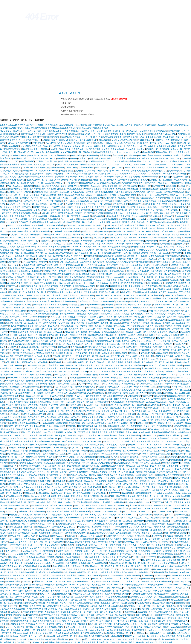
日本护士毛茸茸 (72, 183)
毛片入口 (149, 140)
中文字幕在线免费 (160, 490)
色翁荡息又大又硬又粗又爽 (45, 158)
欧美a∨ (162, 381)
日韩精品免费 (20, 301)
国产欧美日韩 (137, 566)
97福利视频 (25, 198)
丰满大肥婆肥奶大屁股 (86, 274)
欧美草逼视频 (150, 618)
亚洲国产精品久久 (166, 207)
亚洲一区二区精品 (26, 259)
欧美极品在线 (117, 575)
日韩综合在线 (6, 575)
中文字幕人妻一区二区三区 (159, 408)
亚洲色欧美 (71, 536)
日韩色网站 (46, 320)
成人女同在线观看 (139, 295)
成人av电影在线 (82, 515)
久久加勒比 (83, 158)
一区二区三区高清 (89, 435)
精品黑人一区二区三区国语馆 (109, 484)
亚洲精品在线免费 (43, 527)
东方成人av (102, 165)
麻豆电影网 (168, 551)
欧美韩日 (97, 469)
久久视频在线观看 (114, 539)
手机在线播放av (93, 323)
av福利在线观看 (162, 353)
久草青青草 (17, 560)
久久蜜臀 (34, 244)
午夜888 (155, 563)
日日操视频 (79, 414)
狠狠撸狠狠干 (142, 429)
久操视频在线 (145, 490)
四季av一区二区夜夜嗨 (120, 171)
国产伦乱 (54, 341)
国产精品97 (175, 353)
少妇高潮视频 (145, 551)
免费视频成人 (53, 368)
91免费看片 (136, 323)
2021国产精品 (141, 311)
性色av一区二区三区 (173, 609)
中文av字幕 (49, 250)
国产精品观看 (17, 600)
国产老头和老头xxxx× (17, 478)
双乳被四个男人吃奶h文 (83, 222)
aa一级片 (169, 301)
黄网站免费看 (23, 585)
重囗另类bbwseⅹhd (131, 451)
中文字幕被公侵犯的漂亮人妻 (22, 460)
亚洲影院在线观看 (58, 207)
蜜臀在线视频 (116, 545)
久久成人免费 (100, 222)
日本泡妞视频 (157, 271)
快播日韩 (4, 591)
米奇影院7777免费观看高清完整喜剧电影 (160, 554)
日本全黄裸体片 (38, 289)
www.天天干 (79, 256)
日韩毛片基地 (78, 499)
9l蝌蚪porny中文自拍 (66, 457)
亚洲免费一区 (115, 472)
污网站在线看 (30, 493)
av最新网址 (62, 311)
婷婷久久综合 (144, 502)
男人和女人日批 (94, 228)
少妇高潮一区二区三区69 (40, 228)
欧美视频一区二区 (47, 408)
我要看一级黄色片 (68, 186)
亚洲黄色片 (79, 244)
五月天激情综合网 (38, 189)
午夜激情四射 (19, 575)
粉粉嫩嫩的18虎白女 (20, 524)
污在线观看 (29, 441)
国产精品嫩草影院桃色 (82, 469)
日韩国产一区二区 (135, 335)
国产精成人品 (124, 381)
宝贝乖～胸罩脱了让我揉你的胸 (36, 167)
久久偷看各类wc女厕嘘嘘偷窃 (29, 271)
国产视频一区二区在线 (51, 451)
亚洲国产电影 (145, 186)
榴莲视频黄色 (135, 177)
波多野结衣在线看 (124, 308)
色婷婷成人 (20, 457)
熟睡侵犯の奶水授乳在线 (72, 289)
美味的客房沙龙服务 (19, 588)
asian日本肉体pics (96, 627)
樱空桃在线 (134, 353)
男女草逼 (135, 609)
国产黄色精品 (66, 578)
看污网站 (150, 314)
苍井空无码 (84, 259)
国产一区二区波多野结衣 (19, 152)
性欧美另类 (20, 381)
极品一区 (149, 356)
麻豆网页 (163, 292)
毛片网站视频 (103, 286)
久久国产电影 (42, 308)
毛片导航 (185, 414)
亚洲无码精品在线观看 (28, 408)
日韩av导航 (99, 365)
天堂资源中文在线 (62, 174)
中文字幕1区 (172, 362)
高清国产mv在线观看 (117, 347)
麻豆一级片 (10, 362)
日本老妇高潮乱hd (166, 557)
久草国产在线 (51, 350)
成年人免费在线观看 (55, 588)
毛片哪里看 (23, 466)
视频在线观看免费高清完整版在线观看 (76, 280)
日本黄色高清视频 (157, 256)
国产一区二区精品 (111, 441)
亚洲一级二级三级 (28, 396)
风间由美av (85, 131)
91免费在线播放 (42, 362)
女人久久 (77, 578)
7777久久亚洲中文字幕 (167, 618)
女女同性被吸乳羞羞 (34, 569)
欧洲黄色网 (115, 283)
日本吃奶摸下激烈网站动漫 (122, 499)
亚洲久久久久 (172, 228)
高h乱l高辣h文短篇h (119, 286)
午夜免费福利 (131, 420)
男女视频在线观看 (141, 253)
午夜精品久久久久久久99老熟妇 (38, 563)
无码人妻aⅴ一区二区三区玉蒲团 (142, 481)
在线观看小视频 (20, 417)
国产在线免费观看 (59, 539)
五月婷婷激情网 (145, 515)
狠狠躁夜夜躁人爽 (158, 530)
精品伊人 (151, 545)
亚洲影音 (32, 311)
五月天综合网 (33, 448)
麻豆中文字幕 (143, 423)
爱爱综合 (108, 490)
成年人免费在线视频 (111, 429)
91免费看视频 (45, 533)
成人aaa (82, 384)
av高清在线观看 (27, 161)
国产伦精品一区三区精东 (161, 454)
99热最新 (19, 365)
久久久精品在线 (118, 149)
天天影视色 (12, 347)
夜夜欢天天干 (88, 417)
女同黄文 (91, 390)
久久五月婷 (74, 329)
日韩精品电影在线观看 (86, 225)
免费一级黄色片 (141, 484)
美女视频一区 (68, 210)
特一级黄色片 (153, 636)
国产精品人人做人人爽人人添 (65, 527)
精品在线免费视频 (174, 381)
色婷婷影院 (173, 292)
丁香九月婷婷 (154, 216)
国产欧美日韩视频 (37, 588)
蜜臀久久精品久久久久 (93, 639)
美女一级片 (5, 588)
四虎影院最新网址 (114, 393)
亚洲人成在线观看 (92, 399)
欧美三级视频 (114, 417)
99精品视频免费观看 (136, 326)
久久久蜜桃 (181, 420)
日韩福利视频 (103, 457)
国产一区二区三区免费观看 (68, 408)
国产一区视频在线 (165, 478)
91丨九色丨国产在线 (154, 326)
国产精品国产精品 (142, 536)
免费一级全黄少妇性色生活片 (60, 256)
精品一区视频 (175, 508)
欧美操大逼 (178, 581)
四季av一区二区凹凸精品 (179, 585)
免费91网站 (10, 615)
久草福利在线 (107, 502)
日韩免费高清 (150, 183)
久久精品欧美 (114, 165)
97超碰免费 (57, 338)
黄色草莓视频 (176, 253)
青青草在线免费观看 (165, 545)
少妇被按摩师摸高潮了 (90, 502)
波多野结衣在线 (136, 204)
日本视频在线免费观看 (30, 451)
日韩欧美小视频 (22, 174)
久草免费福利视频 (68, 152)
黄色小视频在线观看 (61, 566)
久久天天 (7, 207)
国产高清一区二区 (146, 195)
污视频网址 (72, 426)
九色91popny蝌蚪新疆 (174, 536)
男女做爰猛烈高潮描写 (142, 493)
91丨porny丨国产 (116, 167)
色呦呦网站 (43, 411)
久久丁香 (48, 356)
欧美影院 (170, 603)
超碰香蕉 (135, 399)
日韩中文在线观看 (167, 615)
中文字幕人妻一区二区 (169, 341)
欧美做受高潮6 (80, 204)
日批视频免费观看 (107, 301)
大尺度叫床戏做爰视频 (28, 286)
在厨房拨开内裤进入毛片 (125, 405)
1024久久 (128, 152)
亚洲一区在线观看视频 (135, 225)
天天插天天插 (6, 417)
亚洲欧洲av (118, 253)
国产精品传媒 (180, 347)
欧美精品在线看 (50, 548)
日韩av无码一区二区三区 (145, 375)
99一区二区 (14, 353)
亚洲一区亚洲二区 (36, 545)
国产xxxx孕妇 (34, 241)
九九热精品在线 (99, 585)
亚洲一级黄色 (77, 496)
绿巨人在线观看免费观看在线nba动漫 (105, 451)
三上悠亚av (96, 511)
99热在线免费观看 (71, 557)
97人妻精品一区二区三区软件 (151, 384)
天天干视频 (35, 195)
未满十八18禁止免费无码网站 (94, 423)
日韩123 (85, 305)
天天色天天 (145, 210)
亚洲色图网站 (180, 551)
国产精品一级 (46, 198)
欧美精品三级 (34, 298)
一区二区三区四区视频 (79, 198)
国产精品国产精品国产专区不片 (58, 508)
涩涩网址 (15, 606)
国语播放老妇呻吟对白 (112, 469)
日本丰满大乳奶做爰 (113, 359)
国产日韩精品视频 (65, 569)
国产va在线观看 (12, 146)
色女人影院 (112, 280)
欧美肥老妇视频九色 (46, 521)
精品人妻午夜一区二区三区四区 (23, 536)
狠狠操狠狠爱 (56, 362)
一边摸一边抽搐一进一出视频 (152, 277)
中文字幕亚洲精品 (37, 511)
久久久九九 (182, 250)
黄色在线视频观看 (8, 472)
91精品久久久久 (153, 630)
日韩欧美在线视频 (54, 557)
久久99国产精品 (166, 411)
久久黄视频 (160, 198)
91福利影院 (168, 155)
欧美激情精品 (159, 515)
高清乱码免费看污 (45, 481)
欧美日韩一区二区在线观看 (90, 527)
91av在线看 (172, 308)
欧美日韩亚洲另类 (163, 578)
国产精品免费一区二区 (132, 332)
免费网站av (23, 511)
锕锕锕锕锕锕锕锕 (122, 399)
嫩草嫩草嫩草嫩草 (94, 396)
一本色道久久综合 (56, 204)
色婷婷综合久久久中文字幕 (135, 408)
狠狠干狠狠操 (99, 210)
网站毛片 (43, 262)
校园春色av (12, 533)
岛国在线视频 (104, 140)
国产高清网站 (21, 405)
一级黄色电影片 (106, 572)
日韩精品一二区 (104, 362)
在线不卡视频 (169, 137)
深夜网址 (28, 192)
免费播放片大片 (151, 341)
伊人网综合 (42, 292)
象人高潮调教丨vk (103, 174)
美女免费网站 (121, 365)
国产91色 (35, 152)
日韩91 (25, 317)
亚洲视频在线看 (81, 545)
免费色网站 (139, 329)
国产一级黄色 (79, 235)
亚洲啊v (5, 235)
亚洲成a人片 (43, 311)
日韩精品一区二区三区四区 (158, 149)
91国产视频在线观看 (80, 429)
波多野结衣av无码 (113, 344)
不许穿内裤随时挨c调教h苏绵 (96, 496)
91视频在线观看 (116, 636)
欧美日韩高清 (129, 639)
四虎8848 (32, 639)
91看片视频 (185, 271)
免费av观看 (144, 621)
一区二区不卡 (6, 244)
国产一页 (28, 305)
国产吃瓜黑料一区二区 (107, 569)
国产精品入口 (146, 569)
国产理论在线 (53, 475)
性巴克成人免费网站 (38, 219)
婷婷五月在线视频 (89, 588)
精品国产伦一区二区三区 (150, 463)
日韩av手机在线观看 (153, 627)
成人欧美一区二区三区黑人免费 (21, 204)
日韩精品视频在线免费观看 (60, 618)
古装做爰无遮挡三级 (91, 466)
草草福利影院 (96, 198)
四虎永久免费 (60, 481)
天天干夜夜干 (21, 216)
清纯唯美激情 (149, 268)
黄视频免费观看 (165, 435)
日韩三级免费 (132, 551)
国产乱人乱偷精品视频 (78, 475)
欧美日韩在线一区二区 (163, 347)
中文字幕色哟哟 (87, 326)
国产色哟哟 (22, 639)
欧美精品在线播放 (167, 219)
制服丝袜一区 (109, 308)
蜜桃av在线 (40, 530)
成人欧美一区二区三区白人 (111, 612)
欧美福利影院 (7, 301)
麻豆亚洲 (94, 606)
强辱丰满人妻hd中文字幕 (44, 165)
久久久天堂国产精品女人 (35, 368)
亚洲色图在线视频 (182, 411)
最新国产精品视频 (94, 308)
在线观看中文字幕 (52, 642)
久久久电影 (182, 189)
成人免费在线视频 (54, 572)
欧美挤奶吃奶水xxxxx (23, 158)
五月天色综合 (26, 353)
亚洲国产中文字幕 (38, 606)
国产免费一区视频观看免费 (98, 402)
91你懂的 (15, 137)
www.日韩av (172, 575)
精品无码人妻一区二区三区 (101, 317)
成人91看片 (90, 344)
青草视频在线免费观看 (79, 180)
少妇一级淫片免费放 (25, 362)
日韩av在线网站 (153, 405)
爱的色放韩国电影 (49, 195)
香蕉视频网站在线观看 (71, 137)
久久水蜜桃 (68, 362)
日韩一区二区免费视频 (174, 502)
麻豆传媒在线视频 (69, 420)
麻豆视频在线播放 (74, 268)
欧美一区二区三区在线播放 (19, 225)
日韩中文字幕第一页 (133, 378)
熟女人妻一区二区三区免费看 (50, 277)
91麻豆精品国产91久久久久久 (134, 207)
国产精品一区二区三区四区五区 (171, 338)
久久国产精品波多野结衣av (38, 609)
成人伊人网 (177, 578)
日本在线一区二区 (178, 265)
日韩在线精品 (53, 219)
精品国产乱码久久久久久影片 (54, 298)
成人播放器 (23, 347)
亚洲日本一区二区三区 (60, 192)
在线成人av (57, 487)
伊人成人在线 (119, 490)
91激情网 (89, 499)
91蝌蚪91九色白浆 (139, 624)
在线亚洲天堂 (36, 585)
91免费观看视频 (84, 585)
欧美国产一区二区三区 (10, 451)
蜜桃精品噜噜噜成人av (114, 213)
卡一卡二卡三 (27, 165)
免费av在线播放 (57, 167)
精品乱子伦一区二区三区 (87, 572)
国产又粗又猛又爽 (23, 143)
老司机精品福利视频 (182, 426)
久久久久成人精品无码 (15, 627)
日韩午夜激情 (38, 143)
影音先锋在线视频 (41, 341)
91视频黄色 (27, 329)
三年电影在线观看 (161, 280)
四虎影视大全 (88, 591)
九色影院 (54, 149)
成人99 (126, 588)
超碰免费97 (18, 493)
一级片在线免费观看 (152, 378)
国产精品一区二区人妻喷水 (121, 521)
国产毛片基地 (27, 274)
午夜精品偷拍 (63, 158)
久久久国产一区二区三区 (131, 268)
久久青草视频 (152, 219)
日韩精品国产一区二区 (126, 423)
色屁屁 (53, 311)
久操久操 (137, 533)
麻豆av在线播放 (107, 177)
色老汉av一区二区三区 (99, 545)
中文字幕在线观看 (25, 359)
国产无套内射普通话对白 (129, 180)
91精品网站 (57, 231)
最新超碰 (49, 530)
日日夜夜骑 (72, 575)
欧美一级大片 (82, 332)
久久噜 (177, 545)
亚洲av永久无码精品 (180, 594)
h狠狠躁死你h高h (40, 518)
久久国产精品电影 (13, 167)
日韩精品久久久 (74, 207)
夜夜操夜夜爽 (184, 448)
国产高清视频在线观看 (129, 186)
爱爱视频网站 (88, 521)
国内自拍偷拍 (181, 207)
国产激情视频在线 (66, 213)
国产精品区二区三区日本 (11, 371)
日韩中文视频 (65, 149)
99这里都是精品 (91, 155)
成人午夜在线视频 (56, 542)
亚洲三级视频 (103, 408)
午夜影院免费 (148, 578)
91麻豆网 (17, 329)
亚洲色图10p (54, 247)
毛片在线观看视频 (99, 481)
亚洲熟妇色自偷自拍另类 (46, 600)
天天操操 (39, 161)
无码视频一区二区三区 (45, 253)
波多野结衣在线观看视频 (44, 353)
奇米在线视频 (6, 435)
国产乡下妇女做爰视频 (152, 298)
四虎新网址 (59, 432)
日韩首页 (47, 146)
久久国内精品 (78, 149)
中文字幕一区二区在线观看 (108, 642)
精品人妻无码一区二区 (66, 636)
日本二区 (170, 515)
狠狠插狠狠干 (94, 454)
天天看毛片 (182, 314)
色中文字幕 (61, 165)
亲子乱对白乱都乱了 (95, 597)
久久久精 (4, 624)
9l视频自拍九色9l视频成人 (109, 387)
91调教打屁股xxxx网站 (118, 481)
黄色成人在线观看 (176, 600)
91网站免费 (144, 609)
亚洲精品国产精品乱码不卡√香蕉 (119, 536)
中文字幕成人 (28, 530)
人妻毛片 (50, 414)
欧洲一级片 (94, 158)
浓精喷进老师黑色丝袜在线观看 (170, 475)
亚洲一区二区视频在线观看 (90, 575)
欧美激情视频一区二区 (158, 585)
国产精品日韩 (117, 411)
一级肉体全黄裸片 (94, 384)
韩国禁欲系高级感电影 (13, 490)
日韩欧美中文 (11, 408)
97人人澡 (143, 235)
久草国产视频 (55, 210)
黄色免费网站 (76, 347)
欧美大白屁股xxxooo (101, 378)
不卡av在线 (29, 600)
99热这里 (109, 295)
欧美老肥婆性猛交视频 (167, 146)
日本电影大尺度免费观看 (57, 134)
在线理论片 (147, 396)
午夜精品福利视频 (55, 502)
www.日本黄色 (179, 445)
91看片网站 (119, 502)
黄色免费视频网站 (17, 399)
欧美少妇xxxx (158, 441)
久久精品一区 (137, 591)
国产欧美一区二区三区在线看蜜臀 (55, 448)
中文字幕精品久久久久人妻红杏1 (139, 213)
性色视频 (142, 545)
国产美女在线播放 (103, 530)
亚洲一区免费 (139, 320)
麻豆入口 (60, 183)
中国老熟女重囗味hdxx (107, 329)
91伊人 (156, 591)
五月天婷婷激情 (144, 441)
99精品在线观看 (47, 423)
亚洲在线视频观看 (42, 314)
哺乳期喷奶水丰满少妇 (49, 335)
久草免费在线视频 (117, 551)
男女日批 (79, 171)
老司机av (73, 134)
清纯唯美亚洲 (141, 499)
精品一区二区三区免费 (25, 253)
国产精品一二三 (65, 469)
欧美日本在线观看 (52, 137)
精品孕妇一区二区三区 (159, 253)
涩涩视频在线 (32, 575)
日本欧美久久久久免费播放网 (39, 399)
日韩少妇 (152, 311)
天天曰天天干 (160, 575)
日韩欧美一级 (108, 305)
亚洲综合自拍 (181, 198)
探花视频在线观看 (51, 578)
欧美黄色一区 (79, 146)
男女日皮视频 (138, 557)
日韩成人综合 (146, 344)
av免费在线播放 (67, 171)
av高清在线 (45, 539)
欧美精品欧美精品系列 (130, 454)
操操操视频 (139, 539)
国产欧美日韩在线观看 (149, 189)
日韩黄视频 (131, 149)
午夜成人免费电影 (8, 481)
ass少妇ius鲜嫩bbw (171, 463)
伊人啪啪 (69, 204)
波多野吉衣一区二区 (136, 231)
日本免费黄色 (90, 508)
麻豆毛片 (148, 591)
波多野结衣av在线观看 (38, 405)
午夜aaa (74, 158)
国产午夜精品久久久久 (50, 615)
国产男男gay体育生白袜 (106, 609)
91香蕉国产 (19, 569)
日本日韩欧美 (72, 177)
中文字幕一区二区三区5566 (152, 451)
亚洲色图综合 (174, 238)
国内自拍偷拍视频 (110, 186)
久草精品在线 (164, 311)
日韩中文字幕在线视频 (77, 271)
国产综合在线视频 (79, 600)
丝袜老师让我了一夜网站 (25, 554)
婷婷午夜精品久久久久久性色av (78, 560)
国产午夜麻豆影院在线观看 (45, 305)
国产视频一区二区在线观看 (69, 466)
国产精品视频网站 (41, 207)
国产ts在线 (14, 198)
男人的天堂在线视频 (12, 432)
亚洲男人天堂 (131, 563)
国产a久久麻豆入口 (153, 204)
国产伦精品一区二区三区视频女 (14, 311)
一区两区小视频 (100, 247)
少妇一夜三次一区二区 (76, 308)
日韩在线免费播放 (73, 588)
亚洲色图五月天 (63, 594)
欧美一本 (122, 146)
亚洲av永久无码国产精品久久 (43, 621)
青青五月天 (112, 180)
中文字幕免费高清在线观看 (117, 597)
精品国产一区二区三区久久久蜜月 (115, 314)
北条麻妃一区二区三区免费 (73, 597)
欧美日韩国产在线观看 (158, 131)
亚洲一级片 (29, 527)
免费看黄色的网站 (16, 305)
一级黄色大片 (37, 642)
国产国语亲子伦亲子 (89, 338)
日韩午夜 (43, 256)
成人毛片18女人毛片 (74, 292)
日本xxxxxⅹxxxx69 (74, 518)
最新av (87, 481)
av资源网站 (70, 225)
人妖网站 (22, 463)
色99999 (183, 341)
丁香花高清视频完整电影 (59, 155)
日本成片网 (110, 365)
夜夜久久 (144, 180)
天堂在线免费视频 (153, 518)
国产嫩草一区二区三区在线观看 (100, 615)
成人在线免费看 (182, 368)
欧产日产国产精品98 (158, 238)
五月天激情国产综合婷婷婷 (58, 511)
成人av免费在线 (61, 329)
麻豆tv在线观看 (27, 250)
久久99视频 (142, 612)
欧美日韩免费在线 (71, 338)
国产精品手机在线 (33, 140)
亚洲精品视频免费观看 (36, 475)
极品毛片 (93, 283)
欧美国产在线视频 (103, 581)
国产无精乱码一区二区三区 (47, 326)
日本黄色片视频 (176, 280)
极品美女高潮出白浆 (88, 140)
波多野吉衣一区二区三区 (152, 533)
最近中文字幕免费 (66, 350)
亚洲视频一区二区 (17, 292)
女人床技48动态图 (64, 253)
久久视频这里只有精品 (166, 250)
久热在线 (39, 356)
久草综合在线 (145, 432)
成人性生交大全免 (110, 414)
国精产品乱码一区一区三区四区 (17, 505)
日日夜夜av (132, 146)
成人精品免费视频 (124, 533)
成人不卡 (182, 563)
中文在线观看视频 (117, 432)
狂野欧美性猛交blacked (118, 505)
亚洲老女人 (148, 161)
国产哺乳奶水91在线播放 (40, 231)
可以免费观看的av (130, 384)
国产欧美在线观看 (182, 478)
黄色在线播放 (113, 143)
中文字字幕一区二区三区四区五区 (138, 511)
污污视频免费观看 (28, 265)
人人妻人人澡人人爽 (18, 542)
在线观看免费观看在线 (152, 286)
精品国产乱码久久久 (178, 402)
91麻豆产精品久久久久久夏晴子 (122, 250)
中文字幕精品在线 (154, 633)
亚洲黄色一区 (33, 478)
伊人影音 (20, 508)
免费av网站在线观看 (14, 496)
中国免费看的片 (44, 493)
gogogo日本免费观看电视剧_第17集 (21, 402)
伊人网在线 (129, 311)
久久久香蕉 (44, 244)
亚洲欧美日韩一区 (163, 152)
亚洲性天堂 (87, 238)
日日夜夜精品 (99, 560)
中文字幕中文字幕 (51, 365)
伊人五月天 (65, 606)
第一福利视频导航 (131, 469)
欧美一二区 (26, 350)
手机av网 (46, 238)
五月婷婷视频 (64, 496)
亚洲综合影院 (95, 353)
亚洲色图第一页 (152, 329)
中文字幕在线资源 (19, 545)
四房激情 (19, 539)
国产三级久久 (151, 365)
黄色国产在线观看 (49, 417)
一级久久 (106, 575)
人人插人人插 (36, 548)
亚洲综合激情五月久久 (116, 326)
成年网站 (22, 448)
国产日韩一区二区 (30, 171)
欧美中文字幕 (121, 177)
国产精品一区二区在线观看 (124, 603)
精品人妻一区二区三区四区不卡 (28, 323)
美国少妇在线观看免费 (38, 618)
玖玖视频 (131, 414)
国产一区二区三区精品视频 (12, 521)
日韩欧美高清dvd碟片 (52, 131)
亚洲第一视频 (132, 432)
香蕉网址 (177, 435)
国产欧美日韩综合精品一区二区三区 (154, 350)
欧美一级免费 (69, 572)
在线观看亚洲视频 (135, 426)
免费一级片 (30, 508)
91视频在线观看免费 (96, 277)
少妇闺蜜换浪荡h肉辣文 (105, 341)
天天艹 (109, 161)
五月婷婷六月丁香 (160, 508)
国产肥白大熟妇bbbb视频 (134, 137)
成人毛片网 (100, 426)
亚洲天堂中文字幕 (181, 588)
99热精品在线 (184, 432)
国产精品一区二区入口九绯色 (31, 420)
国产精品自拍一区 (173, 451)
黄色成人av (181, 244)
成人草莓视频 (111, 448)
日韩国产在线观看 (183, 557)
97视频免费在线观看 (79, 606)
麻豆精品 (42, 499)
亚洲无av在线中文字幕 (124, 572)
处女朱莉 (33, 317)
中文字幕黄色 (109, 189)
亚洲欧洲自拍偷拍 (32, 496)
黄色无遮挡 (107, 311)
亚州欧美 (126, 323)
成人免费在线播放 (99, 493)
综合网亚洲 (6, 560)
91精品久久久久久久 (146, 250)
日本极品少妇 (99, 448)
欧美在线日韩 (88, 174)
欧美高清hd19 (176, 311)
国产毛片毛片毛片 (61, 639)
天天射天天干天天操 (86, 536)
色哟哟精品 (182, 134)
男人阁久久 (68, 515)
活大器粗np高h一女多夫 (115, 259)
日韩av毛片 (53, 438)
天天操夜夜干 (98, 594)
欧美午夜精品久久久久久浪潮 (82, 250)
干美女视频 (165, 542)
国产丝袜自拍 (32, 256)
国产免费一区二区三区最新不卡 (176, 323)
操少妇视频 (153, 411)
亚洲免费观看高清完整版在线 (134, 283)
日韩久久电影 (132, 356)
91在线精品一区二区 (69, 365)
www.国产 (9, 381)
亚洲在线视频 (83, 219)
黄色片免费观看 (126, 438)
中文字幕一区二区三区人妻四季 (73, 335)
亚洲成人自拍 (129, 530)
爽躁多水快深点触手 (171, 204)
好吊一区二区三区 (88, 329)
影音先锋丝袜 (183, 518)
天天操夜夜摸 (185, 292)
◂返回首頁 (63, 93)
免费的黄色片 (123, 508)
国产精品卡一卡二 (180, 454)
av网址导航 (107, 353)
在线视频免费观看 (35, 463)
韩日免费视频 (182, 213)
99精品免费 (131, 466)
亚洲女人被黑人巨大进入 (110, 292)
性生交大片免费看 (88, 460)
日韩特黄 (103, 505)
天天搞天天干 (42, 445)
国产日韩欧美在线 (133, 298)
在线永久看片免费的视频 (135, 167)
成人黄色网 (82, 301)
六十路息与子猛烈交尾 (81, 594)
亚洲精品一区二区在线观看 (15, 375)
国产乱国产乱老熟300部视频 (63, 274)
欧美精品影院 (91, 256)
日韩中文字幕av (14, 262)
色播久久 (53, 384)
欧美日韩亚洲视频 (172, 487)
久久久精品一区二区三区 (51, 478)
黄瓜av (187, 581)
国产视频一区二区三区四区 (85, 618)
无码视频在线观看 (56, 292)
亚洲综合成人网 (8, 429)
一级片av (119, 152)
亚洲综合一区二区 (124, 633)
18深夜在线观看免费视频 (55, 463)
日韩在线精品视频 (83, 478)
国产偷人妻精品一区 (46, 402)
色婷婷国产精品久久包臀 (174, 192)
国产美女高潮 (131, 155)
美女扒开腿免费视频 (40, 505)
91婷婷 (141, 140)
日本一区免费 (38, 393)
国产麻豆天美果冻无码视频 (150, 155)
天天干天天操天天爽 (150, 177)
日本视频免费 (173, 466)
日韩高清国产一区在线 (107, 195)
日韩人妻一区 (132, 490)
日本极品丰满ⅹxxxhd (180, 329)
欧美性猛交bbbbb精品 (113, 487)
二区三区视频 (71, 167)
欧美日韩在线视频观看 (58, 445)
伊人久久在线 (184, 308)
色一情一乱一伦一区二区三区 (29, 280)
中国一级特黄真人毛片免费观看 (86, 381)
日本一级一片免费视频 (64, 265)
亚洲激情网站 (50, 569)
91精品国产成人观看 (180, 177)
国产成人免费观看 (139, 381)
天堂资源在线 (129, 393)
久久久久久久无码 (31, 539)
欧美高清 (106, 149)
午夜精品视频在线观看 (27, 481)
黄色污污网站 (99, 238)
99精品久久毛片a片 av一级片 (36, 560)
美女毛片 (135, 344)
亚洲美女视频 (110, 478)
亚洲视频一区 (101, 417)
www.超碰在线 (36, 332)
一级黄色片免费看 (13, 581)
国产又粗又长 (137, 341)
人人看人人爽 (32, 435)
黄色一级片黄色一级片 (106, 508)
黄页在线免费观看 (53, 420)
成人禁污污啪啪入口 (33, 454)
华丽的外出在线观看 (93, 189)
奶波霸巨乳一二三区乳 (104, 201)
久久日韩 (123, 448)
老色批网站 (53, 262)
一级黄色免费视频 (71, 131)
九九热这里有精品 (54, 189)
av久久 (169, 429)
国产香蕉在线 (28, 371)
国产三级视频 (47, 329)
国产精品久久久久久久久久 (141, 597)
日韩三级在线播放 (102, 499)
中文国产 (91, 320)
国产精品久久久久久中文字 (154, 560)
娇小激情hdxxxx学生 (113, 639)
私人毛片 (114, 457)
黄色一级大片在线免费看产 (77, 411)
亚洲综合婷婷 (63, 347)
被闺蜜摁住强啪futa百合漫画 (73, 615)
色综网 (111, 235)
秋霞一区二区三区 (15, 186)
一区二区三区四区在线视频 (86, 505)
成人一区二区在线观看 (160, 210)
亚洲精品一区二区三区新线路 (157, 265)
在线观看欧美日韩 (17, 624)
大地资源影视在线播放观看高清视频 (93, 636)
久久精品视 (165, 177)
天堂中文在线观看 (95, 359)
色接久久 (101, 225)
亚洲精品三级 (185, 298)
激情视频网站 (9, 639)
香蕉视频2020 (148, 158)
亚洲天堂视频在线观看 (123, 274)
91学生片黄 (9, 441)
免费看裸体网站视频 (88, 375)
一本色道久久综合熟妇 (69, 326)
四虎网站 (49, 174)
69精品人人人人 (58, 536)
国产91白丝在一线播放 (167, 143)
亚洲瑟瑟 (182, 186)
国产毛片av (27, 414)
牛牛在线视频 (74, 305)
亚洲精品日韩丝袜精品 (30, 387)
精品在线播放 (19, 131)
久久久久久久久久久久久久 (152, 301)
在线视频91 (110, 633)
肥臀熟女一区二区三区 (43, 581)
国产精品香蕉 (28, 445)
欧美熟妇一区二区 (71, 502)
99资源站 (69, 545)
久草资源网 (151, 225)
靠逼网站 (40, 508)
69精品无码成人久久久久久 (128, 527)
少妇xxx (11, 143)
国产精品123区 (163, 225)
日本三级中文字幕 (48, 347)
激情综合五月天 (10, 338)
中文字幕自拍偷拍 (142, 262)
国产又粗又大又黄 (120, 204)
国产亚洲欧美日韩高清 (169, 624)
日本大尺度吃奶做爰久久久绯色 (59, 143)
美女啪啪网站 (19, 475)
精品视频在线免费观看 (125, 615)
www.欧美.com (74, 435)
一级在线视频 (19, 256)
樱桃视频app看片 (52, 612)
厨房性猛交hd (184, 606)
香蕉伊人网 (145, 399)
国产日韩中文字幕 (128, 441)
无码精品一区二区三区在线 (178, 469)
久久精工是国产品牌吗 (146, 639)
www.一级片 (83, 283)
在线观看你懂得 (61, 250)
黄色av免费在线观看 (180, 542)
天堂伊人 (64, 603)
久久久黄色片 (56, 244)
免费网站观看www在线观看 (21, 210)
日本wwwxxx (142, 393)
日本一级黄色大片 (43, 460)
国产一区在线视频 (150, 244)
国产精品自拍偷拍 (98, 445)
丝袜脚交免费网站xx (169, 563)
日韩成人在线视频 (15, 527)
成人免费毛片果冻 (93, 244)
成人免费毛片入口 (61, 198)
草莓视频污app (10, 411)
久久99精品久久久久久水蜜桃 (113, 158)
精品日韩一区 (113, 585)
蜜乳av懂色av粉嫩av (171, 286)
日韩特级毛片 (168, 368)
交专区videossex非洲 (115, 277)
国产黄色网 (94, 301)
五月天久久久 (86, 247)
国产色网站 (21, 615)
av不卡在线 (180, 356)
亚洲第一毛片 (147, 527)
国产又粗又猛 (170, 548)
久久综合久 (100, 326)
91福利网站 (100, 405)
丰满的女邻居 (182, 137)
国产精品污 (29, 356)
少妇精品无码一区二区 (93, 490)
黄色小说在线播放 (122, 624)
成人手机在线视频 (132, 575)
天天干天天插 (88, 207)
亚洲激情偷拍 (132, 350)
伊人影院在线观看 (87, 539)
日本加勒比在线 (51, 161)
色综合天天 (60, 177)
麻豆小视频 (104, 231)
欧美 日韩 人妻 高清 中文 (46, 283)
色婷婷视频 (55, 222)
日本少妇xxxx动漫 (165, 259)
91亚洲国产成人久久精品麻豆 (111, 606)
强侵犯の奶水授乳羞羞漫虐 (110, 137)
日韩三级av (43, 247)
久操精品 (169, 326)
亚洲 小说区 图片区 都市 (101, 131)
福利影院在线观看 (30, 149)
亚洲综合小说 (47, 387)
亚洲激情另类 (119, 131)
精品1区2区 (80, 265)
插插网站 (13, 463)
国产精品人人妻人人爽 (54, 332)
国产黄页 (39, 250)
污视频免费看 (82, 353)
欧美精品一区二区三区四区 (57, 378)
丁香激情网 (179, 259)
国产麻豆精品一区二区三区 (69, 417)
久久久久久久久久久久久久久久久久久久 (129, 174)
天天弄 (65, 241)
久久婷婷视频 (160, 317)
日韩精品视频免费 (41, 192)
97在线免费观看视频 (164, 588)
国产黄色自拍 (131, 502)
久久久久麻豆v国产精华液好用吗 (130, 241)
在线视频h (13, 448)
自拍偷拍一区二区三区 (75, 396)
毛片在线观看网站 (86, 167)
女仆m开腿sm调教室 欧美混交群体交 (135, 524)
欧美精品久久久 (78, 192)
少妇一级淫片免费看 (163, 597)
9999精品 (19, 356)
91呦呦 (142, 356)
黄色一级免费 (151, 241)
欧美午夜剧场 (89, 289)
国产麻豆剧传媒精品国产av (115, 396)
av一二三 (64, 475)
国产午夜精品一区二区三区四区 (111, 298)
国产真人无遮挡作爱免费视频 (78, 542)
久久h (119, 518)
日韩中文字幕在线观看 (38, 384)
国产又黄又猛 (76, 639)
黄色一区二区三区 (13, 551)
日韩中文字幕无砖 (61, 390)
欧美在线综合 (101, 207)
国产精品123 (129, 542)
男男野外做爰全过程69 (77, 371)
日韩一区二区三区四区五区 (59, 499)
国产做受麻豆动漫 (86, 426)
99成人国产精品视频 (147, 146)
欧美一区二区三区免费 (10, 387)
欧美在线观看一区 (118, 231)
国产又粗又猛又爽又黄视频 (127, 463)
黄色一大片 (68, 201)
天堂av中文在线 (162, 195)
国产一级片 (29, 283)
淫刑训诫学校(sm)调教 (92, 487)
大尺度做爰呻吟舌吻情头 (132, 183)
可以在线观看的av (162, 594)
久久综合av (185, 572)
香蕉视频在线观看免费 (30, 423)
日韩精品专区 (177, 140)
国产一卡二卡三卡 (36, 636)
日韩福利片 (91, 195)
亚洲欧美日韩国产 (105, 274)
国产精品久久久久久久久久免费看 (36, 487)
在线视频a (104, 271)
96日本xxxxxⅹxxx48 (181, 591)
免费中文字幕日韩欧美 (19, 189)
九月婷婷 (35, 198)
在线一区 (170, 198)
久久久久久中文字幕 (58, 317)
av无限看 (84, 451)
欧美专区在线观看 (103, 603)
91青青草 (145, 454)
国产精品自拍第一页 (143, 572)
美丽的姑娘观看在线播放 (147, 292)
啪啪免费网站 (147, 317)
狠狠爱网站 (14, 423)
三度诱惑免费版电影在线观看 (117, 627)
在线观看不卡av (37, 174)
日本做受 (110, 210)
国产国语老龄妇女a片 (104, 192)
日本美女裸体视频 (157, 228)
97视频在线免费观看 (20, 621)
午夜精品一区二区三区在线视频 (151, 222)
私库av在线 (98, 478)
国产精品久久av (102, 521)
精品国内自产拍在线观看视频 (81, 603)
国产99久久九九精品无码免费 (171, 365)
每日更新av (76, 174)
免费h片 (130, 259)
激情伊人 (81, 402)
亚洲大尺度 (179, 155)
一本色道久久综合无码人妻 (55, 371)
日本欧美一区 (159, 469)
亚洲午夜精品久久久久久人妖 (33, 134)
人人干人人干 (73, 165)
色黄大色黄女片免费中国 (89, 420)
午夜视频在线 (38, 350)
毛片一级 (61, 344)
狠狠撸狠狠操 (176, 460)
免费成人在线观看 (171, 298)
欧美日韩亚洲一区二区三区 (54, 454)
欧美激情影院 (71, 624)
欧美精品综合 (99, 393)
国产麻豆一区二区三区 (27, 411)
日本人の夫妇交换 (68, 219)
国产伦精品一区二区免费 (85, 362)
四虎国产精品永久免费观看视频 (71, 195)
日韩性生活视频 (114, 222)
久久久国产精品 (128, 417)
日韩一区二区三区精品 (45, 183)
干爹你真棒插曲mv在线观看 (140, 305)
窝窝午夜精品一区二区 (84, 581)
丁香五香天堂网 (66, 341)
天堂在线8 (53, 518)
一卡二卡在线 (101, 167)
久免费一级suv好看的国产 (19, 289)
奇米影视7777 (109, 527)
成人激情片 (128, 359)
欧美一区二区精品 (90, 231)
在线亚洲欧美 (171, 186)
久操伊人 (9, 569)
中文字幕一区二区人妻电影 (100, 204)
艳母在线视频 (33, 615)
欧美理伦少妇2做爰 (76, 405)
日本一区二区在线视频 (11, 630)
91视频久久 (83, 624)
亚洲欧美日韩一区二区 (147, 143)
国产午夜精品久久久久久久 (123, 289)
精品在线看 (82, 530)
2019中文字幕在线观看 (96, 146)
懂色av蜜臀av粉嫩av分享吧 (169, 481)
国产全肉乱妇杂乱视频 (47, 469)
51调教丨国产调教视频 (179, 241)
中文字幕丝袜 (163, 183)
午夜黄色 (57, 241)
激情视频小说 (102, 250)
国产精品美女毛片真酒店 (25, 277)
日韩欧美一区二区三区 (115, 621)
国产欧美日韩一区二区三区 (15, 241)
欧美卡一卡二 (150, 426)
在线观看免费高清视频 (125, 256)
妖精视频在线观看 (180, 235)
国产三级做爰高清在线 (177, 527)
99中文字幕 (156, 399)
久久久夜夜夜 (11, 222)
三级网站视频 (157, 609)
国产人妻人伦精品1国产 (164, 213)
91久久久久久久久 (21, 244)
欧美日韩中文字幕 (49, 496)
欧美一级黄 (14, 265)
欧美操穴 (66, 429)
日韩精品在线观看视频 (167, 201)
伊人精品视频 (94, 314)
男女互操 (99, 213)
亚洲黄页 (90, 192)
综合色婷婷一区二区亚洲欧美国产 (169, 165)
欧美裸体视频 (80, 277)
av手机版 (77, 521)
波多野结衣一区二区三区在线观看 (50, 268)
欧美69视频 (92, 569)
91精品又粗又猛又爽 (112, 515)
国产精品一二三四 (155, 192)
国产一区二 (24, 195)
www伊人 (78, 490)
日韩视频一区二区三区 (152, 323)
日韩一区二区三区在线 (69, 262)
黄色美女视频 (53, 603)
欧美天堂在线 (107, 399)
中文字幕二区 (76, 448)
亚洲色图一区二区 (98, 180)
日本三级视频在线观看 (25, 572)
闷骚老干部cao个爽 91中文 (32, 137)
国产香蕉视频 (114, 207)
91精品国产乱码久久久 (62, 146)
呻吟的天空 (45, 301)
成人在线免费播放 (23, 393)
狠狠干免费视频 (78, 323)
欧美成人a (8, 158)
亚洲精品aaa (103, 283)
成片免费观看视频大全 (104, 152)
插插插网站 (62, 305)
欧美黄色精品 (117, 378)
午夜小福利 (32, 499)
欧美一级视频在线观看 (50, 152)
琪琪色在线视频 (129, 222)
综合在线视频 (148, 152)
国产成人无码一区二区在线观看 (94, 438)
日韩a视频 (29, 186)
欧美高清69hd (173, 317)
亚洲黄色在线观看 (155, 548)
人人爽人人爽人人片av (96, 265)
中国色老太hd (102, 320)
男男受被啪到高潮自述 (100, 411)
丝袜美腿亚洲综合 (93, 414)
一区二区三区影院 (155, 274)
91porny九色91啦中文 (51, 429)
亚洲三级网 (120, 244)
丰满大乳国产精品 (128, 134)
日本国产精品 (52, 606)
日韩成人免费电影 (121, 161)
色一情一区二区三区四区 (138, 445)
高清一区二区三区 (122, 295)
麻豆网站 (64, 472)
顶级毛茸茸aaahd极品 (145, 198)
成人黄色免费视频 (139, 411)
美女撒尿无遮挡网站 (177, 171)
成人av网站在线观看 (33, 365)
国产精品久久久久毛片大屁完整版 (20, 308)
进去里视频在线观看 (176, 320)
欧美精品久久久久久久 (111, 332)
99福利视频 (41, 502)
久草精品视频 (112, 560)
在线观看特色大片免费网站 (55, 271)
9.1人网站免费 (44, 536)
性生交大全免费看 (97, 630)
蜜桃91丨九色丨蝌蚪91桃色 (110, 588)
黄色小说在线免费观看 (147, 448)
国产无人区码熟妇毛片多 (86, 387)
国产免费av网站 (123, 566)
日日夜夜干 (23, 222)
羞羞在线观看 (137, 618)
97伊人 (12, 341)
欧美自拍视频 (64, 238)
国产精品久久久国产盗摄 (118, 247)
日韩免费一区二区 (149, 435)
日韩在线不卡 (58, 533)
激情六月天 (33, 335)
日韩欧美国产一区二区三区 (154, 457)
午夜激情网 (170, 222)
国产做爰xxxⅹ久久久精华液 (77, 533)
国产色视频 (91, 298)
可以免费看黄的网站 (27, 566)
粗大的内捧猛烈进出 (173, 274)
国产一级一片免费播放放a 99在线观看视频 (26, 378)
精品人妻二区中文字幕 (171, 405)
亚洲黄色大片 (11, 420)
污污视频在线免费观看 (49, 286)
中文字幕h (168, 633)
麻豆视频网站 (36, 235)
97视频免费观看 (181, 180)
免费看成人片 (30, 603)
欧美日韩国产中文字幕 (112, 511)
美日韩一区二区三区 (70, 247)
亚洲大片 (4, 326)
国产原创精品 (133, 347)
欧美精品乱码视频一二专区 (74, 320)
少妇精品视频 (93, 612)
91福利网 (26, 630)
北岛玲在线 (50, 393)
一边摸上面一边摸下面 (38, 542)
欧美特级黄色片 (128, 429)
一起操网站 (157, 551)
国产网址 (60, 624)
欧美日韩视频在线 (11, 134)
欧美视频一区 (181, 295)
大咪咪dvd (77, 356)
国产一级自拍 (142, 256)
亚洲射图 (128, 253)
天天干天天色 (181, 515)
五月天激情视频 (123, 341)
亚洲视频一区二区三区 (111, 323)
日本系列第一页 (79, 612)
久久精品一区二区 (146, 420)
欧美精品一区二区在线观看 (43, 551)
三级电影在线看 (91, 292)
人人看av (26, 551)
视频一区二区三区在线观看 (23, 183)
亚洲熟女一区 (31, 591)
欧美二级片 (64, 161)
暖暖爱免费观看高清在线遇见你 (27, 213)
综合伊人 (103, 235)
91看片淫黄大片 (74, 463)
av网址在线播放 (173, 167)
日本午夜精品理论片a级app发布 (53, 435)
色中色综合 (5, 621)
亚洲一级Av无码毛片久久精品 (123, 496)
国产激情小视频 (41, 515)
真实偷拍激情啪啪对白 (69, 140)
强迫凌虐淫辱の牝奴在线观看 (75, 630)
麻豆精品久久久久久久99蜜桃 (13, 609)
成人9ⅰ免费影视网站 (112, 384)
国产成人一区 (107, 420)
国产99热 (134, 235)
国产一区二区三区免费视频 (147, 542)
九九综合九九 (36, 633)
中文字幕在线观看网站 (69, 438)
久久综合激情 (127, 387)
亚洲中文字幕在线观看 (161, 262)
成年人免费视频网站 (83, 210)
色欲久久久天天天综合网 (42, 484)
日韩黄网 (87, 448)
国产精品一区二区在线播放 (92, 621)
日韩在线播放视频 (99, 563)
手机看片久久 (94, 332)
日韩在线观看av (134, 396)
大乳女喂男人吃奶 (84, 393)
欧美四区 (160, 371)
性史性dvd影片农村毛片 (174, 247)
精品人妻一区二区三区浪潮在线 (159, 642)
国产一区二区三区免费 (71, 216)
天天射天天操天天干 (164, 335)
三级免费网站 (137, 265)
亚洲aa (61, 518)
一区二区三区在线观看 (137, 548)
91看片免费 (74, 241)
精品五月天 (78, 508)
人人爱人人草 (74, 621)
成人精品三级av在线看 (73, 189)
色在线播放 (171, 277)
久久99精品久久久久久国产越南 (120, 262)
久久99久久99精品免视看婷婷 (124, 140)
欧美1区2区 (174, 484)
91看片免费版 (103, 171)
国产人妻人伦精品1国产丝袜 (66, 375)
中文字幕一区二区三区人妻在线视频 (71, 359)
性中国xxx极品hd (25, 295)
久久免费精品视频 (154, 137)
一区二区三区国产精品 (167, 448)
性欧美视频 (126, 493)
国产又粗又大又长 (142, 359)
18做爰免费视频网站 (75, 344)
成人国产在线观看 (93, 149)
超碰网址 (175, 210)
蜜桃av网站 (141, 134)
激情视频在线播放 (52, 381)
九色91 (54, 238)
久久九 (127, 411)
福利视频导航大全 (155, 283)
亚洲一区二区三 (7, 597)
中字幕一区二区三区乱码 (120, 557)
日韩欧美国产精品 (86, 295)
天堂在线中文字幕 (30, 262)
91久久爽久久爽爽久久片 (167, 268)
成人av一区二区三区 (69, 259)
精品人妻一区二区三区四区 (101, 624)
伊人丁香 (84, 368)
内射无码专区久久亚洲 (90, 557)
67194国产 (156, 359)
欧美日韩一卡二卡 (57, 308)
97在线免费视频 (98, 524)
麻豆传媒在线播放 (111, 268)
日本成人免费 (180, 344)
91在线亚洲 (135, 594)
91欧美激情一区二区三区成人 (168, 158)
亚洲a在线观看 (132, 277)
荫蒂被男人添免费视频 (141, 171)
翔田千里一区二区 (26, 390)
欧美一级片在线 (169, 399)
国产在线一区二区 (129, 515)
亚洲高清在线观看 (19, 618)
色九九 (22, 140)
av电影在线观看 (41, 210)
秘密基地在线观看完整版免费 (64, 301)
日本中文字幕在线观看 (56, 426)
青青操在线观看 (122, 594)
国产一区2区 (98, 578)
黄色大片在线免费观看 (69, 368)
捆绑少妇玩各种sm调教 (49, 171)
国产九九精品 (139, 219)
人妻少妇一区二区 (49, 213)
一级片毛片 (113, 438)
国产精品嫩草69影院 (18, 155)
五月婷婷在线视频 (180, 597)
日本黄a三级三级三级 (123, 317)
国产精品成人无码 (9, 295)
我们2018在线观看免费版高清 (101, 335)
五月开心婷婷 (95, 305)
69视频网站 (44, 149)
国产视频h (101, 539)
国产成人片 (5, 545)
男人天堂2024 (159, 603)
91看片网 (119, 460)
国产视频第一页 (131, 460)
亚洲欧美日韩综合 (109, 381)
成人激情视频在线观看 (39, 222)
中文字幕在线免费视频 (84, 341)
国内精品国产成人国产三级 (109, 183)
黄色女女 (178, 326)
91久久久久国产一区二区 (164, 305)
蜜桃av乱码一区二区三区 (168, 332)
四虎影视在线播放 (106, 256)
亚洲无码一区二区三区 (174, 417)
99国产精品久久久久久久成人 (74, 441)
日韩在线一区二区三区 (62, 356)
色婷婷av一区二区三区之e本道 (78, 432)
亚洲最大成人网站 (174, 396)
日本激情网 (152, 381)
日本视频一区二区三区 (108, 375)
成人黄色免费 (180, 216)
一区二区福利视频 (34, 131)
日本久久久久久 (126, 375)
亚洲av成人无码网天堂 (27, 472)
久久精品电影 (64, 323)
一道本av (4, 332)
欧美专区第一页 (128, 292)
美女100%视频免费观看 (44, 359)
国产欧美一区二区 (11, 469)
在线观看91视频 (174, 524)
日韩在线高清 (59, 563)
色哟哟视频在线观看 (35, 381)
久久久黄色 (74, 460)
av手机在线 (121, 189)
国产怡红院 (128, 484)
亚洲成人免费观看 (19, 335)
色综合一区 (27, 581)
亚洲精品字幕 (74, 423)
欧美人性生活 (77, 399)
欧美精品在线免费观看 (127, 195)
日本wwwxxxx (100, 280)
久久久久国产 (13, 161)
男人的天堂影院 (138, 630)
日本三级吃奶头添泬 (43, 390)
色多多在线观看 (90, 518)
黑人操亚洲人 (80, 569)
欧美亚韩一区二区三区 (10, 274)
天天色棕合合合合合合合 (80, 378)
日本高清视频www (8, 585)
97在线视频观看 (172, 639)
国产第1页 (114, 320)
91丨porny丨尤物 (16, 591)
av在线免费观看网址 (63, 554)
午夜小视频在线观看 (98, 368)
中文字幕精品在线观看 (81, 511)
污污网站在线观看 (131, 228)
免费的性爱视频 (147, 353)
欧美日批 (4, 414)
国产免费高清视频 (171, 271)
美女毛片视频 (149, 472)
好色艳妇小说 (140, 274)
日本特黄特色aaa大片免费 (159, 235)
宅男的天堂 (87, 578)
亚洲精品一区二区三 (52, 235)
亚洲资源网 (165, 329)
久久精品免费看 (180, 505)
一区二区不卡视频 (39, 630)
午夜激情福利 (185, 231)
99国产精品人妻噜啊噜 (108, 435)
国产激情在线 (125, 560)
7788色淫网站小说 (23, 518)
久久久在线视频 (180, 539)
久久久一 (9, 554)
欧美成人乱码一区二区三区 (90, 134)
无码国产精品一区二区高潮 (47, 259)
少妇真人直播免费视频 (86, 457)
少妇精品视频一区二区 (83, 143)
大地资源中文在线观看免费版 (118, 216)
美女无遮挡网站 (125, 219)
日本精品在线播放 (45, 265)
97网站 (82, 177)
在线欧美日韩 (168, 630)
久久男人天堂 (127, 165)
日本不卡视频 (149, 371)
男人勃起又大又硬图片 (117, 445)
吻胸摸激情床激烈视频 (19, 332)
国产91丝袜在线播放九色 (177, 621)
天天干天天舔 (95, 311)
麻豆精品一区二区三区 (84, 350)
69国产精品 (125, 591)
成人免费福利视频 (128, 143)
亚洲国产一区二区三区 (22, 207)
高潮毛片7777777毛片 (19, 231)
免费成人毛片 (34, 417)
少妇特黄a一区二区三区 (140, 508)
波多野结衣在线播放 (147, 338)
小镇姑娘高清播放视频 (116, 426)
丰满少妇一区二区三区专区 (113, 356)
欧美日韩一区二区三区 (166, 375)
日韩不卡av (68, 277)
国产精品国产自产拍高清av (115, 198)
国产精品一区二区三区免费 (161, 180)
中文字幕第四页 (103, 289)
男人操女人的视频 (174, 569)
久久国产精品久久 (159, 171)
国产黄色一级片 (115, 542)
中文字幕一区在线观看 (72, 591)
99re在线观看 (114, 368)
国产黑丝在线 (121, 305)
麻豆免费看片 (132, 621)
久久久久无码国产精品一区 (134, 390)
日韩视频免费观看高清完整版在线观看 (35, 338)
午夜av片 (19, 441)
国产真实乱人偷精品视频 (117, 238)
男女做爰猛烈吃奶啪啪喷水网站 (166, 289)
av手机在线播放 (153, 231)
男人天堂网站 (6, 131)
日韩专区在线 (137, 600)
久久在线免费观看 (74, 609)
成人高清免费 (167, 216)
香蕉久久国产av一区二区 (37, 180)
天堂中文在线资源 (38, 426)
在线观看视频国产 (50, 140)
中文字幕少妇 (96, 429)
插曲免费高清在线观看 (54, 627)
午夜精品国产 (32, 624)
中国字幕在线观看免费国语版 (164, 432)
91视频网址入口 (53, 289)
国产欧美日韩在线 (167, 244)
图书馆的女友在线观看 (36, 557)
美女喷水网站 (118, 362)
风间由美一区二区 (57, 411)
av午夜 (91, 530)
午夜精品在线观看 (162, 140)
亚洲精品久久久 (134, 158)
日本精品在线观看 (144, 289)
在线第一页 (163, 241)
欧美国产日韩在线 (24, 341)
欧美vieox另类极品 (19, 636)
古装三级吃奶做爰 (172, 414)
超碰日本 (109, 405)
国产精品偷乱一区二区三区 (153, 362)
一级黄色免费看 (56, 560)
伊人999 (24, 228)
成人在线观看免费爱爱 (151, 368)
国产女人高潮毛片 (38, 524)
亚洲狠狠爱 (66, 612)
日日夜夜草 (82, 314)
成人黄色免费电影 (15, 283)
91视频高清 (112, 146)
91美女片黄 (66, 222)
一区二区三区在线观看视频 (130, 554)
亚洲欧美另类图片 (21, 548)
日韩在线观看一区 (70, 295)
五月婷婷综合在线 (21, 633)
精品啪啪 (132, 448)
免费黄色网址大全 (88, 183)
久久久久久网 (84, 524)
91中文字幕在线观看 (123, 192)
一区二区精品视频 (85, 152)
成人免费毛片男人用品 (177, 560)
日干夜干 (157, 161)
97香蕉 (137, 317)
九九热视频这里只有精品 (31, 146)
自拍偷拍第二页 (59, 493)
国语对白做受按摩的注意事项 (13, 180)
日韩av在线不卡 (97, 259)
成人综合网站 (69, 478)
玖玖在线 (141, 405)
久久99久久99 (140, 192)
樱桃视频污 (43, 317)
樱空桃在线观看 (33, 320)
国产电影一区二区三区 (66, 402)
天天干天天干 (114, 493)
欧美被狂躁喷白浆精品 (130, 368)
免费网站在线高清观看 (36, 457)
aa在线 (39, 371)
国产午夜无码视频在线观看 (95, 347)
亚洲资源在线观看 (17, 344)
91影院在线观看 (78, 566)
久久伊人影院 (124, 569)
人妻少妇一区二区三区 (64, 581)
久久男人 (42, 472)
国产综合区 (177, 262)
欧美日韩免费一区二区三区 (127, 210)
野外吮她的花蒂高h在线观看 (175, 174)
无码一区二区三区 (182, 390)
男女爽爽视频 (132, 189)
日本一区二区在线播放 (139, 238)
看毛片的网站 (105, 155)
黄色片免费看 (147, 594)
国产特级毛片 (158, 186)
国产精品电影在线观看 (38, 216)
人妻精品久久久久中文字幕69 (117, 578)
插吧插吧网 (117, 581)
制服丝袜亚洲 (103, 618)
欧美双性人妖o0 (168, 518)
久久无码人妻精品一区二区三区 (137, 487)
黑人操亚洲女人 (138, 314)
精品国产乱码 (39, 414)
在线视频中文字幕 (177, 490)
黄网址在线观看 (143, 417)
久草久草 (160, 639)
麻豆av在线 (76, 238)
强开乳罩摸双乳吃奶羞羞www (22, 268)
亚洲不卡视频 (141, 615)
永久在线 (162, 466)
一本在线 (144, 228)
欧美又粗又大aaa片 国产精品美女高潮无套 (55, 490)
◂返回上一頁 (75, 93)
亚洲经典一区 (144, 563)
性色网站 (105, 557)
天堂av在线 (18, 368)
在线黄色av (136, 578)
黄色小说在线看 (44, 566)
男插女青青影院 (159, 524)
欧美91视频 (77, 487)
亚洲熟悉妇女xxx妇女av (78, 317)
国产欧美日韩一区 (158, 308)
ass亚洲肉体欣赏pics (84, 201)
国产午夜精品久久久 (170, 231)
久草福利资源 (99, 262)
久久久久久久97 (155, 174)
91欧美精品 (51, 457)
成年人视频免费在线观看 (11, 445)
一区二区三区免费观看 (53, 201)
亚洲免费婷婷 (126, 320)
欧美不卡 (137, 152)
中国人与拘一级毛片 (106, 460)
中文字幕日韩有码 (136, 365)
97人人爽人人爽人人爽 (19, 235)
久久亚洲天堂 (129, 581)
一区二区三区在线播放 (32, 201)
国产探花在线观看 (155, 295)
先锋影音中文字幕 (100, 542)
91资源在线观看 (95, 441)
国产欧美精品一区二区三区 (89, 186)
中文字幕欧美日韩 (173, 256)
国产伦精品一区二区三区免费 (138, 606)
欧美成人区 (59, 484)
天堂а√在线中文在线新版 (76, 627)
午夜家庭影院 (146, 469)
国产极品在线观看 (176, 499)
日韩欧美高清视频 (116, 563)
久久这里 (56, 228)
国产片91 (67, 487)
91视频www (128, 539)
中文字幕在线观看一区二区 (30, 238)
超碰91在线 (69, 332)
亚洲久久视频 (137, 627)
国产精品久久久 (150, 332)
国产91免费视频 (50, 323)
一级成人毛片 (96, 515)
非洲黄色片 (34, 347)
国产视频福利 (111, 554)
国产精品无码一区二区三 (146, 259)
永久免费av (21, 499)
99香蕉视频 (5, 600)
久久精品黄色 (90, 171)
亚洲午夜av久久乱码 (165, 390)
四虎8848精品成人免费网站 (113, 466)
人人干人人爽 (11, 511)
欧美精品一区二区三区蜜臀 (176, 441)
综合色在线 (166, 378)
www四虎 (143, 131)
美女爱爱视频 (181, 603)
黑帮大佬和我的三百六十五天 (169, 472)
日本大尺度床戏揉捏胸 (79, 472)
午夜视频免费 (146, 347)
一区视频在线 (54, 216)
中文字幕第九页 (105, 253)
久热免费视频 (102, 390)
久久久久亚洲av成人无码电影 (175, 161)
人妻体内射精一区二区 (147, 466)
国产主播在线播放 (134, 244)
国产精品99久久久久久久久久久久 (110, 350)
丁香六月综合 (9, 271)
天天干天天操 (87, 241)
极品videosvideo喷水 (67, 283)
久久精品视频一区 (25, 314)
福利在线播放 (150, 478)
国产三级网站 (143, 496)
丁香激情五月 (19, 435)
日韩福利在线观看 (75, 481)
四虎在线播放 (44, 591)
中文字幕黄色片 (124, 630)
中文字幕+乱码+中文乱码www (48, 441)
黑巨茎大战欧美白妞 (35, 627)
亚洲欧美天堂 (164, 387)
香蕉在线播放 (135, 161)
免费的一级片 (158, 487)
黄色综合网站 (30, 490)
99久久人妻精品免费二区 (157, 402)
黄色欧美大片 (100, 143)
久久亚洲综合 (157, 417)
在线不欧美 (30, 344)
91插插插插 (67, 381)
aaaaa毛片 (87, 216)
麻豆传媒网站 (122, 301)
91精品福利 (119, 420)
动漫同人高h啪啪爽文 (65, 353)
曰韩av (27, 484)
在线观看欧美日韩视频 (164, 356)
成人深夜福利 (30, 521)
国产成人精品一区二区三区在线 (51, 396)
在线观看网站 (159, 396)
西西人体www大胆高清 (163, 511)
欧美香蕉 (187, 627)
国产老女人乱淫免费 (12, 171)
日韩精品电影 (116, 408)
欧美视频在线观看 (168, 636)
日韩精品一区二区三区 (85, 213)
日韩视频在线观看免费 (54, 225)
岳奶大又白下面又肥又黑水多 (129, 371)
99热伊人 (172, 314)
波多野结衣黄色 (155, 393)
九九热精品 (158, 344)
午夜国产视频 (61, 423)
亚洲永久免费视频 (139, 216)
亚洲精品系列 (15, 414)
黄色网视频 (70, 484)
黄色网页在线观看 (120, 353)
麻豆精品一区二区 (126, 329)
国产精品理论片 (59, 575)
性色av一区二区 (58, 609)
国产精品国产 (144, 271)
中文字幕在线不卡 (78, 161)
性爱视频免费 (85, 563)
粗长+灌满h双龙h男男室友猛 (22, 326)
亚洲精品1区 (78, 554)
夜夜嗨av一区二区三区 (181, 387)
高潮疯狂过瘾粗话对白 (46, 344)
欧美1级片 (169, 344)
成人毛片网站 (38, 225)
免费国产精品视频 (88, 165)
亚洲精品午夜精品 (15, 192)
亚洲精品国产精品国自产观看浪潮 (39, 177)
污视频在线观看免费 (72, 231)
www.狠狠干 (178, 423)
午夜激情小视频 (93, 177)
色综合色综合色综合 (115, 225)
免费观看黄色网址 (117, 271)
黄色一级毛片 (118, 155)
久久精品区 (68, 244)
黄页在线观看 (108, 244)
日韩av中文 (117, 530)
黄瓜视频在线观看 (179, 225)
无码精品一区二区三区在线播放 (128, 201)
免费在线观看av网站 (156, 167)
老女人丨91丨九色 (47, 594)
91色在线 (24, 606)
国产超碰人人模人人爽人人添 (29, 578)
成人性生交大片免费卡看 (104, 241)
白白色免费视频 (56, 515)
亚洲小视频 (152, 207)
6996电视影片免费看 (98, 472)
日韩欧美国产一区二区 (145, 475)
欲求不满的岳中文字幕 (77, 454)
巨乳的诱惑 (138, 478)
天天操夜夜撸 (160, 527)
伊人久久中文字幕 (144, 603)
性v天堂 (131, 198)
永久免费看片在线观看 (93, 268)
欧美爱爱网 (31, 292)
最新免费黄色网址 (9, 390)
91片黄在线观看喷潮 (110, 454)
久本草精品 (67, 235)
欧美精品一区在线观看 (37, 438)
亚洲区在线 (118, 311)
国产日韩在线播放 (15, 484)
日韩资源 (126, 344)
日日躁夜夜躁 (184, 618)
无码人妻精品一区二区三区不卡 (150, 414)
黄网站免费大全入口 (106, 518)
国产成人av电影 (10, 259)
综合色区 (112, 423)
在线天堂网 (73, 539)
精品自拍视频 (42, 204)
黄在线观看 (93, 271)
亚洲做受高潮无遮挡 (12, 149)
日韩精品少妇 (161, 314)
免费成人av (169, 295)
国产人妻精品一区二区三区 (118, 265)
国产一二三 (137, 560)
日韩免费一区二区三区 (144, 165)
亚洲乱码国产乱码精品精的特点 (133, 585)
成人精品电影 (157, 536)
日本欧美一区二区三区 (38, 155)
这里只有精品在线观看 (59, 180)
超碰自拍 (100, 295)
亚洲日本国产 (124, 609)
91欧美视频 (111, 630)
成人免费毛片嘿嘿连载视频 (141, 505)
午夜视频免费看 (171, 283)
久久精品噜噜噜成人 (96, 161)
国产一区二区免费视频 (32, 432)
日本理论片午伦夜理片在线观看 (104, 219)
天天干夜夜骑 (151, 557)
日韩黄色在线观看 (100, 432)
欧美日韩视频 (71, 563)
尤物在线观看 (21, 384)
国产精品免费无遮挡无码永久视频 (162, 134)
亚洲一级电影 (77, 155)
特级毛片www (105, 338)
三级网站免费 (86, 262)
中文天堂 (11, 280)
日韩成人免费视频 (111, 134)
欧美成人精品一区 (126, 280)
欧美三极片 (134, 301)
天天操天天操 (11, 286)
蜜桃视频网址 (132, 131)
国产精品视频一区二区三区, (157, 521)
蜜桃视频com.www (68, 314)
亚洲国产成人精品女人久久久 (47, 186)
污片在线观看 (181, 533)
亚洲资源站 (149, 335)
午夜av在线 (50, 636)
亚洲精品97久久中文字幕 (135, 636)
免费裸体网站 (115, 390)
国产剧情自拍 (121, 335)
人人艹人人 (57, 320)
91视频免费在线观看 (181, 496)
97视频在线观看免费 (163, 505)
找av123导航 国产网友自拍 (133, 642)
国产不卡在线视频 (78, 390)
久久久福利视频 (54, 597)
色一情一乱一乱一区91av (161, 496)
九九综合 (9, 277)
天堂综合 (54, 314)
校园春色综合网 (8, 499)
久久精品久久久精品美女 (164, 493)
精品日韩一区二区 (90, 463)
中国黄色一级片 (7, 393)
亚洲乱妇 (139, 280)
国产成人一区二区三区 (68, 384)
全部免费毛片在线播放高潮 (21, 515)
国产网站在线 (92, 566)
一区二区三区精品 (90, 137)
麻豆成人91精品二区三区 (161, 445)
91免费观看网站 (177, 183)
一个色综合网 (92, 235)
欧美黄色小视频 (122, 235)
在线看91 (141, 149)
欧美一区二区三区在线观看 (79, 493)
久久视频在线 (139, 633)
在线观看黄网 (49, 585)
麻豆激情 (9, 323)
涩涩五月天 (10, 578)
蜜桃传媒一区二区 (42, 295)
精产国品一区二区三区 (66, 585)
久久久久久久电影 (169, 359)
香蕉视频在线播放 (138, 247)
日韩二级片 (52, 524)
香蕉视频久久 (46, 241)
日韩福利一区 (170, 371)
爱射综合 (19, 563)
